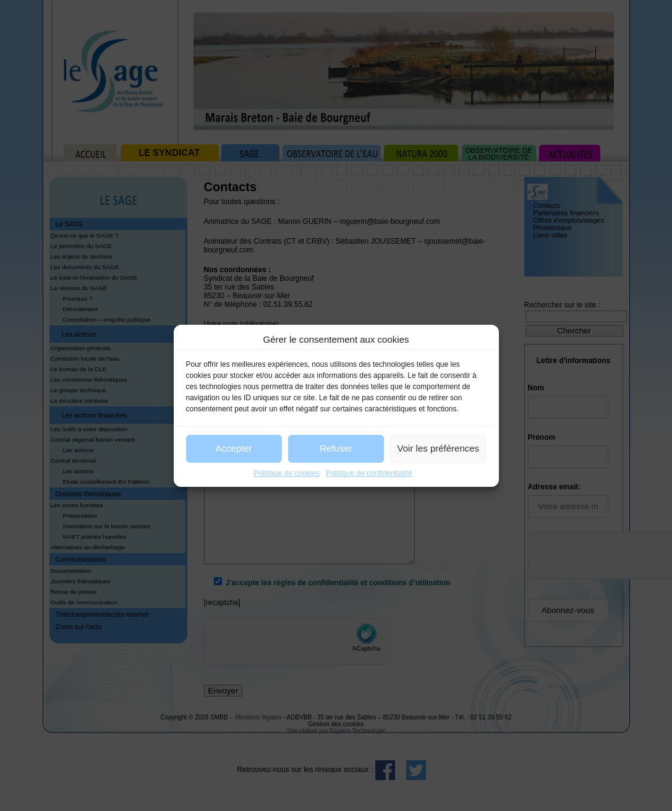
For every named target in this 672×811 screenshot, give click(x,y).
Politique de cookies (287, 473)
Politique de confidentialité (369, 473)
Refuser (336, 448)
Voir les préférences (439, 448)
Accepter (234, 448)
